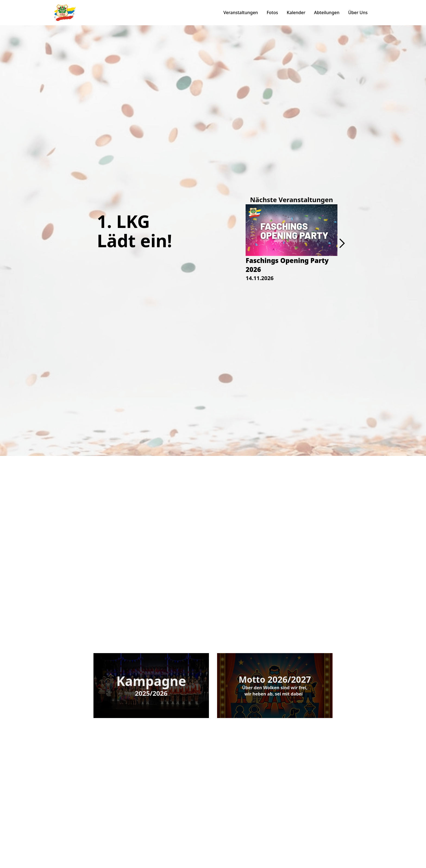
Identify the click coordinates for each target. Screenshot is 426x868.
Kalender (296, 12)
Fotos (272, 12)
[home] (65, 13)
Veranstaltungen (241, 12)
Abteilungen (327, 12)
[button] (342, 243)
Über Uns (358, 12)
